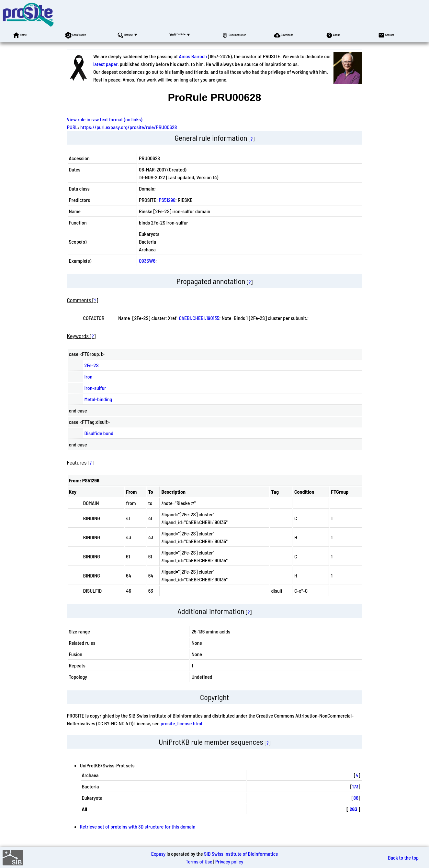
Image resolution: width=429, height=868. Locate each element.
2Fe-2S (92, 365)
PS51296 (167, 200)
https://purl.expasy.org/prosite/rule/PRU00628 (129, 127)
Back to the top (403, 857)
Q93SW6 (147, 261)
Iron (89, 376)
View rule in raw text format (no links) (105, 119)
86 (356, 798)
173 (355, 786)
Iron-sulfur (95, 388)
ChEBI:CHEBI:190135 (199, 318)
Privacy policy (229, 861)
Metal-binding (98, 399)
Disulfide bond (99, 433)
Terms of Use (199, 861)
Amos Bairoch (193, 56)
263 (354, 809)
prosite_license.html (181, 723)
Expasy (158, 854)
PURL (73, 127)
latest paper (105, 64)
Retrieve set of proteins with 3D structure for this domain (138, 826)
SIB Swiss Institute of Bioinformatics (241, 854)
